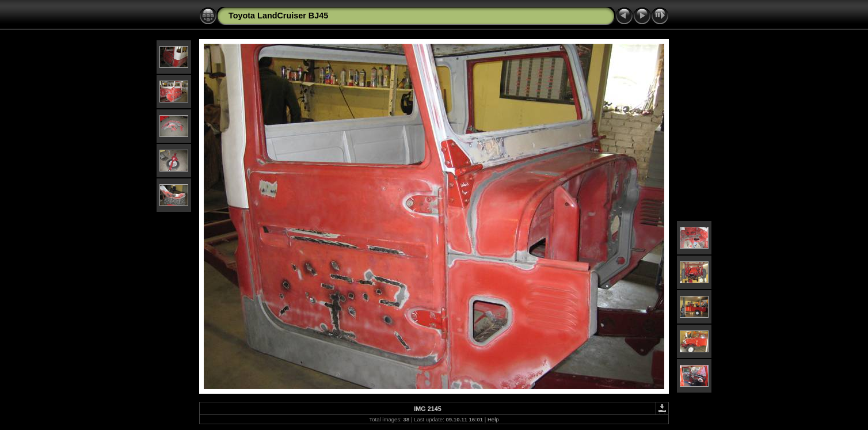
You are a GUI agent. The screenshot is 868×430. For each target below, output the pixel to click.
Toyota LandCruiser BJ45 (278, 16)
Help (493, 419)
